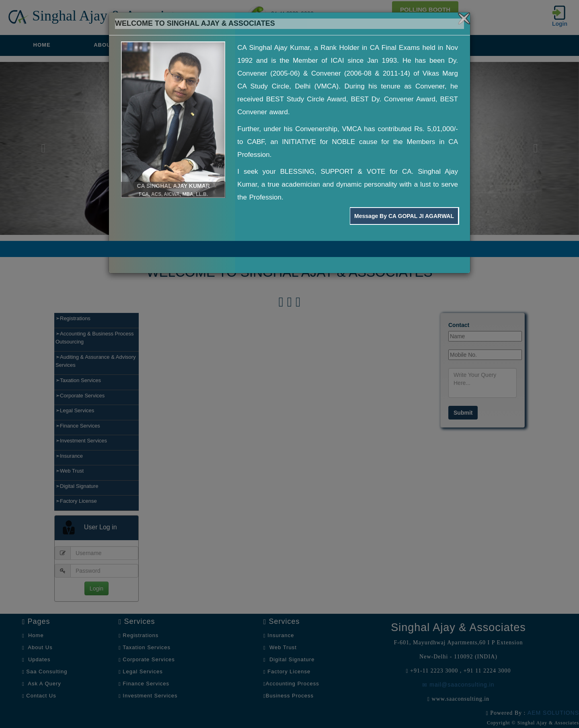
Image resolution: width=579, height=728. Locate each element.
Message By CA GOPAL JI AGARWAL (404, 216)
